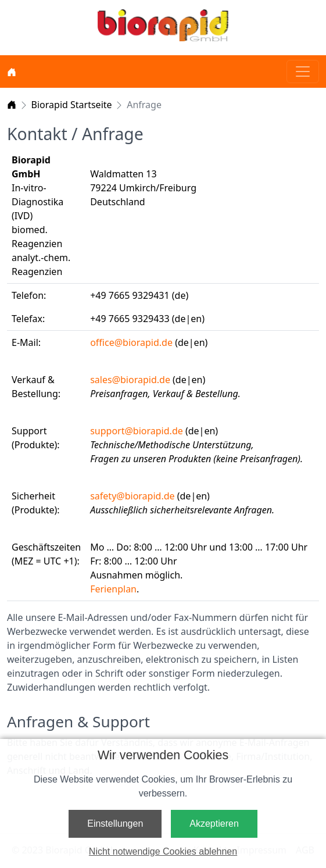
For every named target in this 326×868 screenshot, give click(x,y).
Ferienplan (113, 589)
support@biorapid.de (137, 431)
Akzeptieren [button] (214, 824)
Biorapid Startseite (72, 105)
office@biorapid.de (131, 342)
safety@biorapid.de (132, 496)
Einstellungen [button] (115, 824)
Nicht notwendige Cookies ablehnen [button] (163, 851)
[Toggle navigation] (303, 72)
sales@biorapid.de (130, 380)
